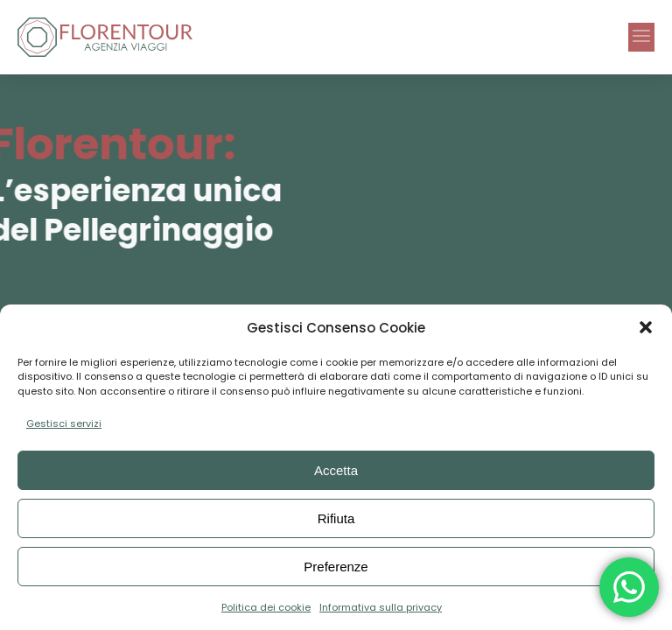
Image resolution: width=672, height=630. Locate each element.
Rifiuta (336, 518)
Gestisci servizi (64, 423)
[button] (646, 327)
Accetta (336, 470)
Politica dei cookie (266, 607)
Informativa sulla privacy (381, 607)
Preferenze (336, 567)
